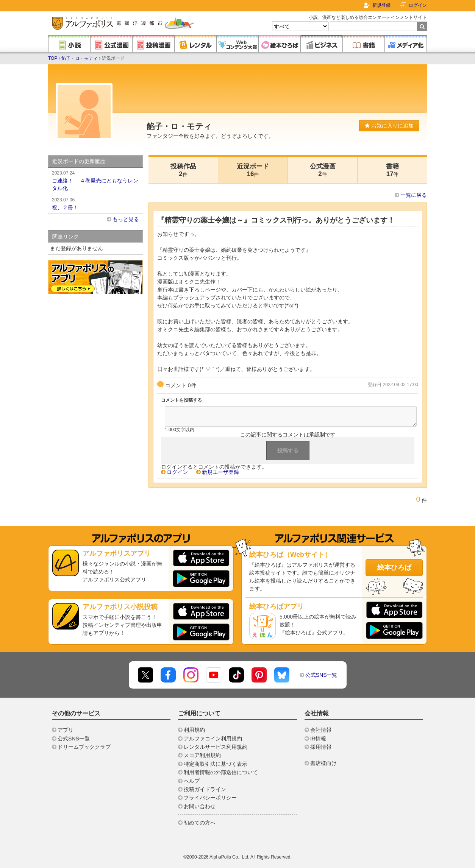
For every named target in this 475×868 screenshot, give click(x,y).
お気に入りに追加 (389, 126)
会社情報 (321, 730)
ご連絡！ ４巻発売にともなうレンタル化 (95, 180)
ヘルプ (192, 781)
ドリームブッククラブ (84, 747)
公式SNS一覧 (321, 675)
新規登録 (381, 5)
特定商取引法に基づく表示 (216, 764)
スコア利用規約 (202, 755)
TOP (53, 58)
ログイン (418, 5)
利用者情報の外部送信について (221, 772)
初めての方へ (200, 823)
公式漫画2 (323, 170)
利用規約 (194, 730)
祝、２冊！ (95, 203)
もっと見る (126, 219)
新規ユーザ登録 (220, 472)
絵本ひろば (394, 567)
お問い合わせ (200, 806)
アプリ (66, 730)
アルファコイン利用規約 (213, 739)
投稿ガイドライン (205, 789)
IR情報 (318, 739)
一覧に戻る (414, 195)
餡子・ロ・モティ (80, 58)
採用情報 (321, 747)
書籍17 (392, 170)
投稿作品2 (183, 170)
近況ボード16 (253, 170)
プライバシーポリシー (210, 798)
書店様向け (323, 763)
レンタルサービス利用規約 (216, 747)
